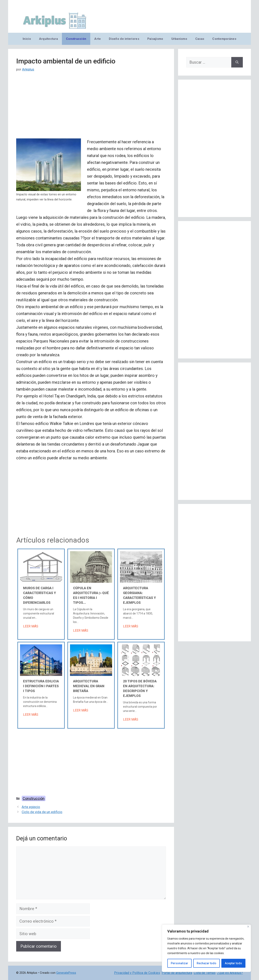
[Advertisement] (91, 109)
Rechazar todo (206, 963)
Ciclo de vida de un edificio (42, 812)
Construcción (76, 39)
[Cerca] (248, 927)
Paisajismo (155, 39)
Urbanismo (179, 39)
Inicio (27, 39)
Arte (98, 39)
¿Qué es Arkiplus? (230, 973)
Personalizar (179, 963)
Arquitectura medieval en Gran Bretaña (89, 686)
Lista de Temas (205, 973)
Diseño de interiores (124, 39)
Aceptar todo (233, 963)
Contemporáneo (224, 39)
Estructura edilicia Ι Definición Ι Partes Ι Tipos (41, 686)
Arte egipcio (31, 807)
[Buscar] (237, 62)
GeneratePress (66, 973)
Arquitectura (48, 39)
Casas (200, 39)
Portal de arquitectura (177, 973)
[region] (206, 948)
